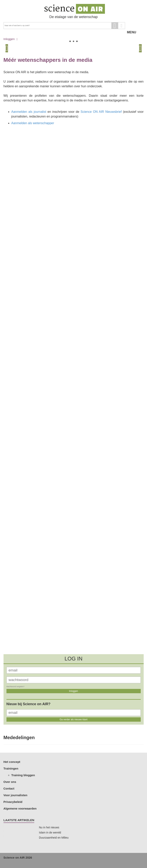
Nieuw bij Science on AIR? (28, 704)
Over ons (10, 782)
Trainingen (11, 768)
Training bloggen (23, 775)
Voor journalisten (15, 795)
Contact (9, 788)
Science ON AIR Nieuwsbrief (101, 112)
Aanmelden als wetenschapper (33, 123)
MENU (135, 26)
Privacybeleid (13, 802)
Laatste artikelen (19, 820)
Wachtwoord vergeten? (15, 687)
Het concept (12, 762)
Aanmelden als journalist (29, 112)
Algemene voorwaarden (20, 808)
